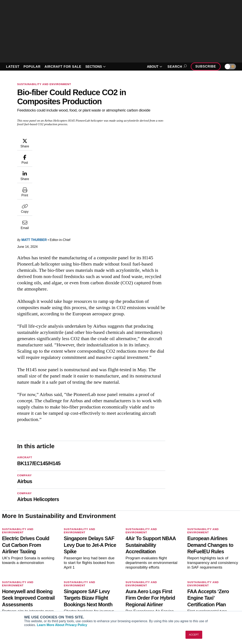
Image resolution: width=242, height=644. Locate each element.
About (192, 580)
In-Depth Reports (139, 591)
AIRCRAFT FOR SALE (63, 67)
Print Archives (137, 580)
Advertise (197, 602)
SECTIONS (96, 67)
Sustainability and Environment (44, 84)
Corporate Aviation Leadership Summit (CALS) (26, 609)
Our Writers (196, 586)
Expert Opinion (137, 586)
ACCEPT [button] (194, 635)
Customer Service (78, 586)
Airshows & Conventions (144, 607)
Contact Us (196, 596)
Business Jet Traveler (22, 596)
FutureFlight (14, 602)
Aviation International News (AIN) (30, 586)
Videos (132, 596)
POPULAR (32, 67)
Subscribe (206, 66)
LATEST (13, 67)
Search (177, 67)
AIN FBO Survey (19, 580)
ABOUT (155, 67)
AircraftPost (16, 591)
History (193, 591)
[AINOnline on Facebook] (3, 561)
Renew (71, 591)
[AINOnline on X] (19, 561)
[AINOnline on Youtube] (11, 561)
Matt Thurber (34, 158)
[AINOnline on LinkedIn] (27, 561)
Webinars (134, 602)
